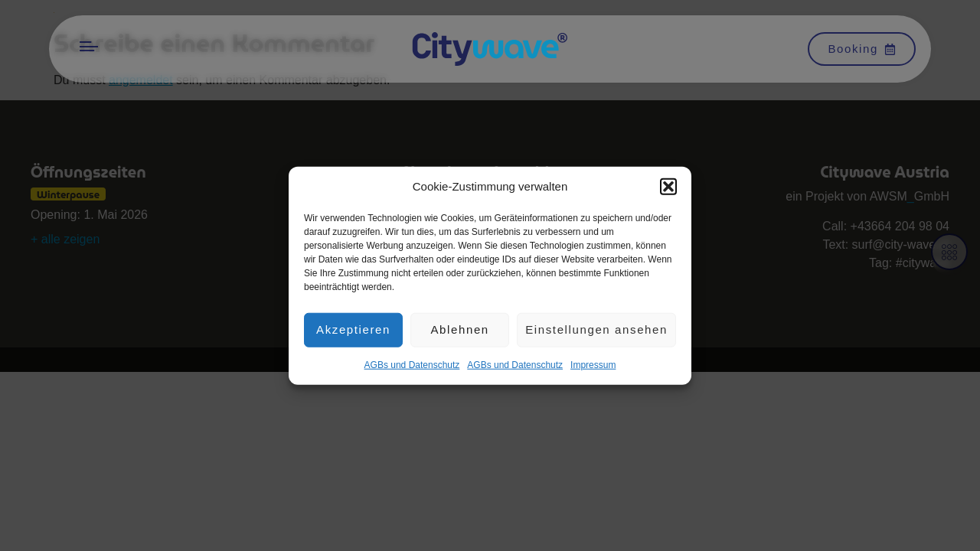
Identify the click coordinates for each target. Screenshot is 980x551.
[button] (668, 191)
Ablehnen (459, 333)
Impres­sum (593, 368)
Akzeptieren (353, 333)
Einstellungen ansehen (596, 333)
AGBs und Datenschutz (412, 368)
